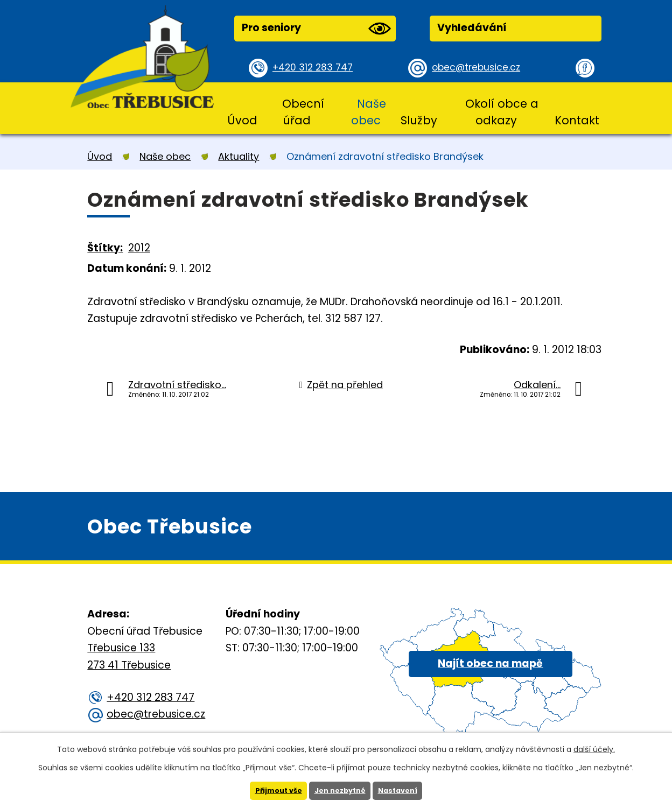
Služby (419, 120)
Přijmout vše (274, 790)
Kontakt (577, 120)
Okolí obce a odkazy (502, 112)
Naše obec (369, 112)
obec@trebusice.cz (480, 68)
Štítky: (105, 248)
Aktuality (239, 156)
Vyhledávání (472, 28)
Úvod (242, 120)
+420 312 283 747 (316, 68)
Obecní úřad (303, 112)
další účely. (594, 748)
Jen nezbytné (340, 790)
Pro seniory (316, 29)
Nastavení (402, 790)
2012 (139, 248)
